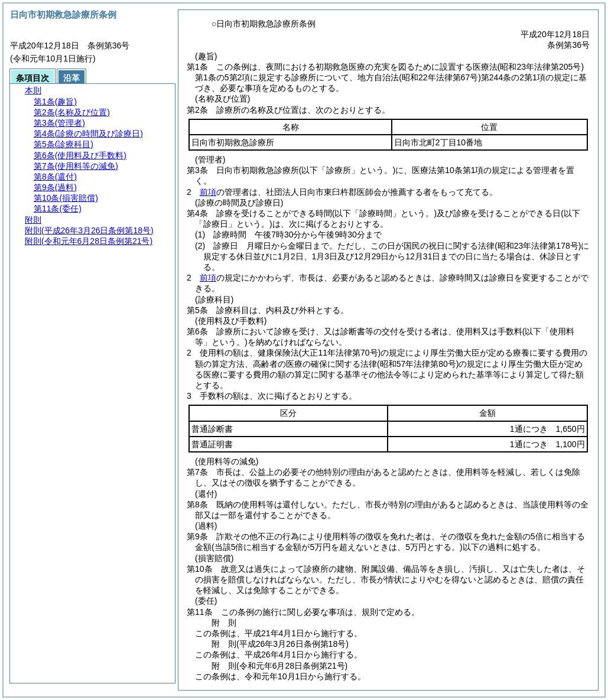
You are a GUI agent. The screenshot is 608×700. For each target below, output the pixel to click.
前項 (208, 192)
